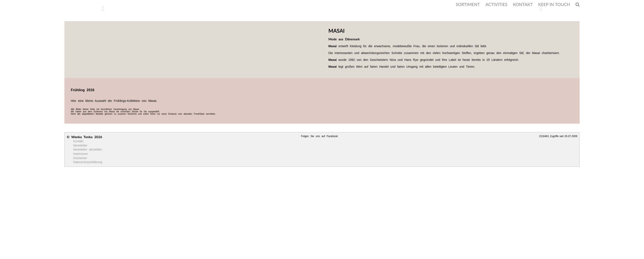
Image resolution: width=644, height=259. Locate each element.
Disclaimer (80, 158)
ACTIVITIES (496, 4)
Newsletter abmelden (88, 149)
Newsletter (80, 145)
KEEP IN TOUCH (554, 4)
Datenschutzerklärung (88, 162)
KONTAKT (523, 4)
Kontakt (78, 141)
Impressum (81, 154)
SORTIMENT (468, 4)
